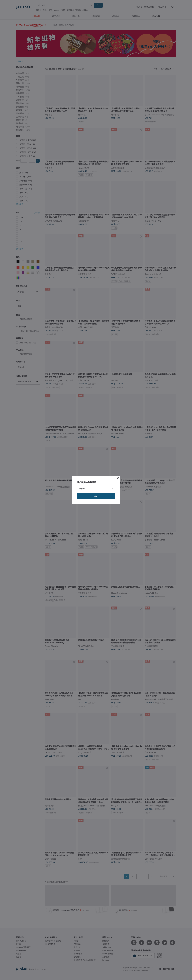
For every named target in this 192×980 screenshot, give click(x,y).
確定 (96, 496)
